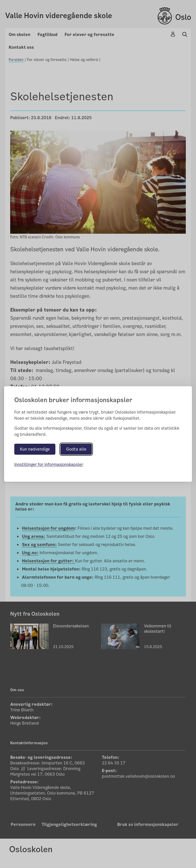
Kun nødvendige (35, 449)
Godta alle (76, 449)
